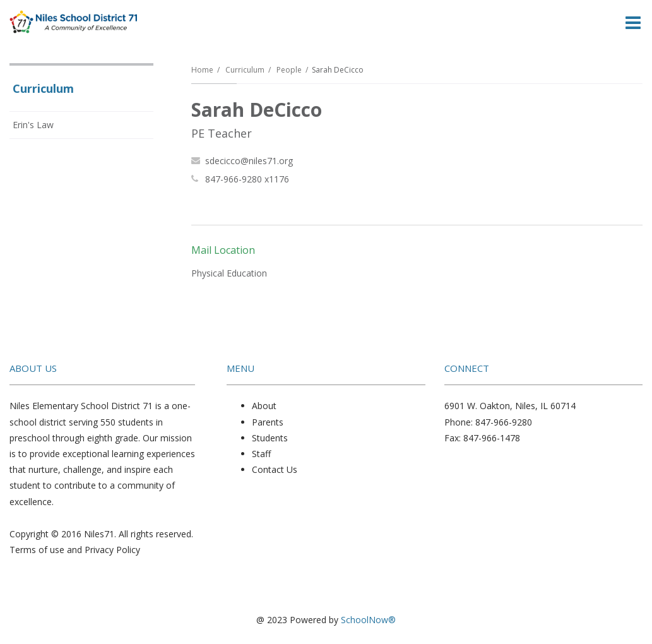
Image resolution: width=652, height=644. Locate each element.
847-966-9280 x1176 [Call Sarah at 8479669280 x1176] (247, 179)
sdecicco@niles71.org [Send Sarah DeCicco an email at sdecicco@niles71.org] (249, 161)
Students (270, 438)
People (289, 70)
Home (202, 70)
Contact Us (275, 469)
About (264, 406)
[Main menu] (633, 22)
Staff (261, 454)
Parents (268, 422)
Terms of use (37, 550)
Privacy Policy (112, 550)
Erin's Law (33, 125)
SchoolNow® (368, 620)
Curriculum (245, 70)
